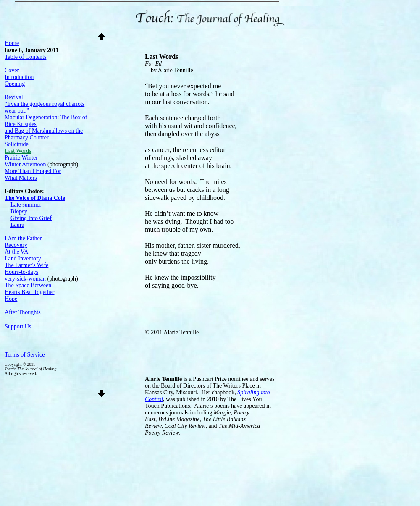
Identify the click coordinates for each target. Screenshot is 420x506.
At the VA (16, 252)
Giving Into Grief (31, 218)
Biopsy (19, 211)
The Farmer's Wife (26, 265)
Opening (15, 84)
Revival (14, 97)
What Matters (21, 178)
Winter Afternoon (25, 164)
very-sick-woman (25, 279)
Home (12, 43)
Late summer (26, 205)
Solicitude (17, 144)
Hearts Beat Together (30, 292)
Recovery (16, 245)
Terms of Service (25, 355)
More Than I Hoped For (33, 171)
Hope (11, 299)
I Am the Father (23, 238)
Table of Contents (25, 57)
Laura (17, 225)
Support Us (18, 326)
